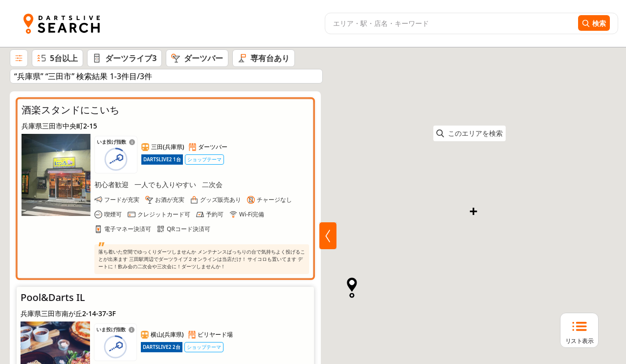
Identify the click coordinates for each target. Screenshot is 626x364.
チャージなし (274, 200)
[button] (416, 213)
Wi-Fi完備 (252, 214)
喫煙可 (113, 214)
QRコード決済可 (189, 229)
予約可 (215, 214)
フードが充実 (122, 200)
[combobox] (450, 23)
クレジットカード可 (164, 214)
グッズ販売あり (221, 200)
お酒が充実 (170, 200)
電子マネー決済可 (128, 229)
